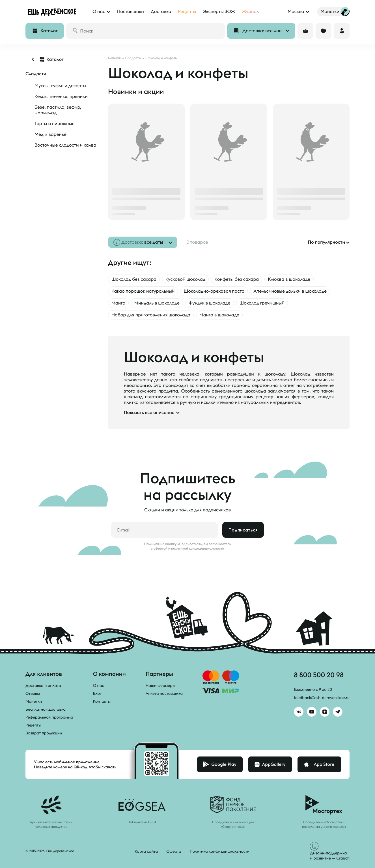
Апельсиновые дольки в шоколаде (290, 291)
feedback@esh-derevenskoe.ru (322, 698)
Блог (97, 693)
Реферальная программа (49, 717)
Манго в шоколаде (219, 315)
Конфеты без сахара (237, 279)
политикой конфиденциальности (198, 548)
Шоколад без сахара (134, 279)
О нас (99, 685)
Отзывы (33, 693)
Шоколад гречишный (262, 303)
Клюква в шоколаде (289, 279)
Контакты (102, 701)
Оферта (174, 851)
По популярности (326, 242)
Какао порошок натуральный (143, 291)
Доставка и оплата (43, 685)
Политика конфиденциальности (220, 851)
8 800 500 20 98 (319, 675)
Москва (296, 12)
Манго (118, 303)
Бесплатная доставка (46, 709)
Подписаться (243, 530)
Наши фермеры (160, 685)
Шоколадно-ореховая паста (214, 291)
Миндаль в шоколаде (157, 303)
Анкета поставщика (164, 693)
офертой (160, 548)
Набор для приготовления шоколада (151, 315)
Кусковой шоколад (185, 279)
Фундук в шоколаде (210, 303)
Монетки (34, 701)
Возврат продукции (44, 733)
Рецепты (33, 725)
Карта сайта (146, 851)
